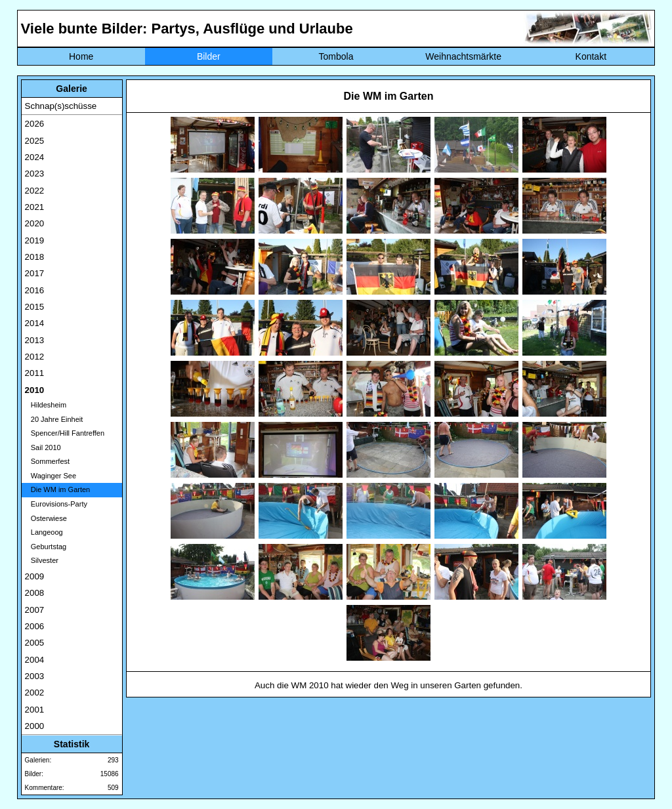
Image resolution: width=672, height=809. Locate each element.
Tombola (336, 56)
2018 (35, 257)
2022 (35, 191)
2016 (35, 290)
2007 (35, 610)
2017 (35, 273)
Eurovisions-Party (56, 504)
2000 (35, 726)
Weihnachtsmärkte (463, 56)
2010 (35, 390)
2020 (35, 223)
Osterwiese (46, 518)
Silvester (42, 560)
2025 (35, 141)
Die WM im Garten (58, 489)
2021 (35, 207)
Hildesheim (46, 405)
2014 (35, 323)
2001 (35, 710)
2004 (35, 660)
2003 (35, 676)
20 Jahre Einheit (54, 419)
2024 (35, 157)
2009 (35, 576)
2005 (35, 643)
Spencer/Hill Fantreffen (65, 433)
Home (81, 56)
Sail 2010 (43, 447)
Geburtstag (46, 547)
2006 (35, 626)
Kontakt (591, 56)
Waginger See (51, 476)
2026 (35, 124)
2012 (35, 357)
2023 (35, 174)
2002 (35, 693)
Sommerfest (47, 461)
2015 (35, 307)
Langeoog (44, 532)
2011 (35, 373)
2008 (35, 593)
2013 (35, 340)
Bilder (209, 56)
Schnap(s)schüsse (61, 106)
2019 (35, 240)
